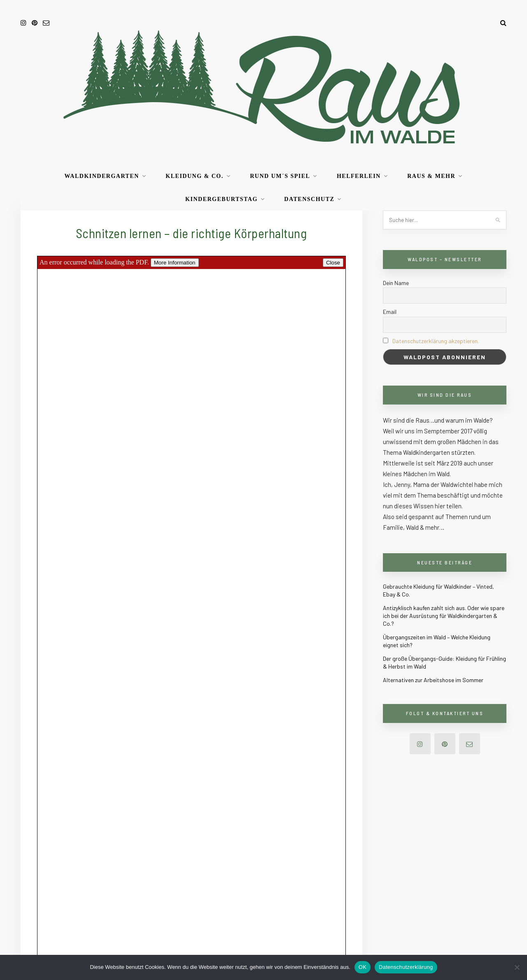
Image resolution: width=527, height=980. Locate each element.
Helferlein (359, 176)
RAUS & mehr (431, 176)
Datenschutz (309, 199)
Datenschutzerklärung (406, 967)
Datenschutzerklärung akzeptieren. (436, 341)
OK (363, 967)
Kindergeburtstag (222, 199)
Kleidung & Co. (194, 176)
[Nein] (517, 967)
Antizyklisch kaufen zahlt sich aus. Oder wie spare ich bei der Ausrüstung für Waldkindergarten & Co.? (444, 616)
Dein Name (396, 283)
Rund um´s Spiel (280, 176)
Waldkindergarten (101, 176)
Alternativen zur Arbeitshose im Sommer (433, 680)
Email (390, 312)
